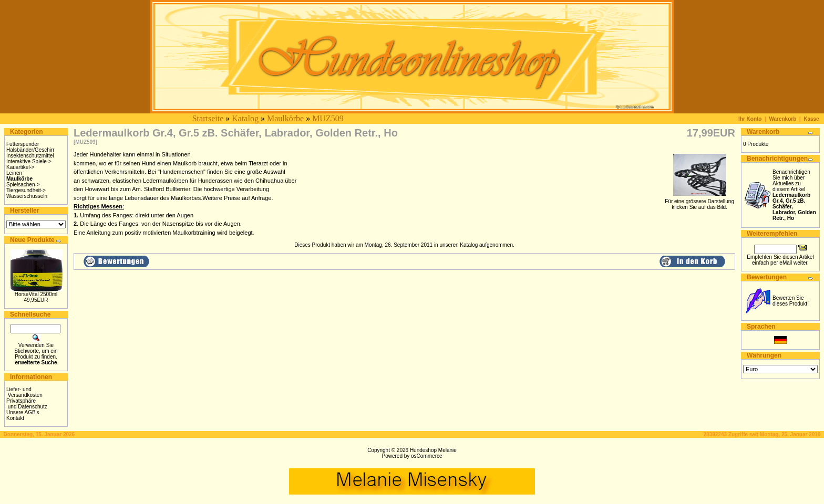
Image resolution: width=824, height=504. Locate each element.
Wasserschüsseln (27, 196)
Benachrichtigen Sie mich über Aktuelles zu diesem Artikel (794, 195)
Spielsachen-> (23, 185)
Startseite (208, 118)
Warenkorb (782, 119)
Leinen (14, 173)
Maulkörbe (285, 118)
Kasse (811, 119)
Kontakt (15, 418)
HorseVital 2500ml (36, 294)
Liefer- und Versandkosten (24, 392)
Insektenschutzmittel (30, 156)
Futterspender (23, 144)
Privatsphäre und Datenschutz (27, 404)
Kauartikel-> (20, 167)
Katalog (245, 118)
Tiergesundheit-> (26, 190)
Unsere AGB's (23, 412)
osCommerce (426, 456)
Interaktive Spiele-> (29, 161)
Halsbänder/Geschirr (30, 150)
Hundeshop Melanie (433, 450)
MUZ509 (328, 118)
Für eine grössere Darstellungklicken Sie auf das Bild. (699, 202)
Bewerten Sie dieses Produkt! (791, 301)
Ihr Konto (750, 119)
